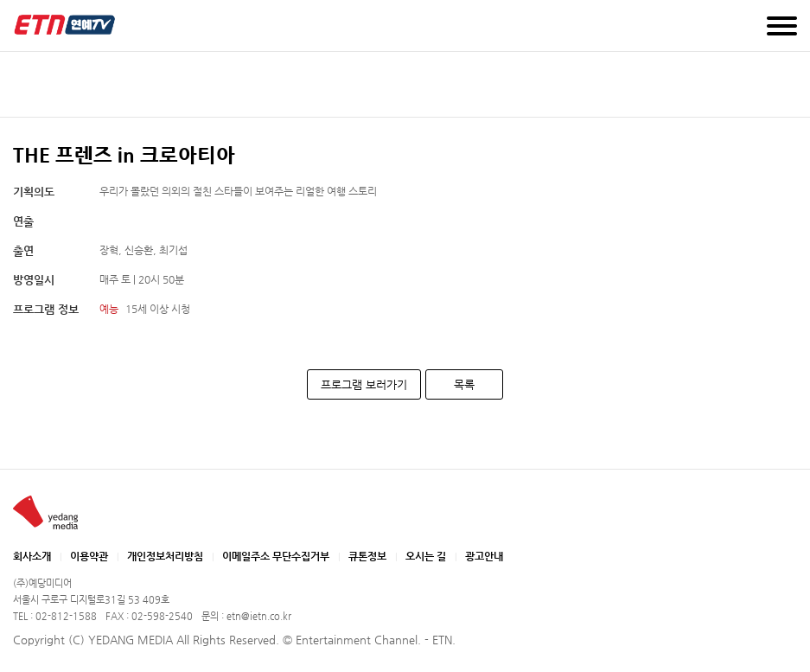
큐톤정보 (367, 556)
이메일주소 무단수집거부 (276, 556)
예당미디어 (65, 25)
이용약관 (89, 556)
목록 (464, 384)
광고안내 (484, 556)
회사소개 (32, 556)
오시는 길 (426, 556)
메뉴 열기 (782, 26)
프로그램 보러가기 (364, 384)
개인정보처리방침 (165, 556)
